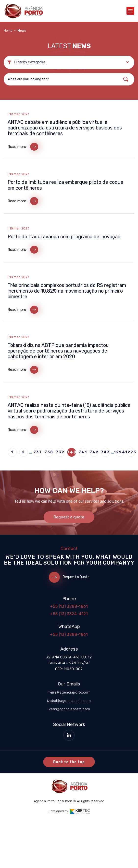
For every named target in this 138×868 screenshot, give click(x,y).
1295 (131, 452)
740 (72, 452)
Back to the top (69, 762)
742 (94, 452)
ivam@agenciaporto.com (69, 709)
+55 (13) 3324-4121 (69, 614)
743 (105, 452)
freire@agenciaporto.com (69, 692)
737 (38, 452)
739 (60, 452)
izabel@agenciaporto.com (69, 701)
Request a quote (69, 517)
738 (49, 452)
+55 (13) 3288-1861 (69, 606)
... (31, 452)
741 (83, 452)
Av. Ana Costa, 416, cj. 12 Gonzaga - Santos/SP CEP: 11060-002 (69, 663)
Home (8, 30)
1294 (120, 452)
